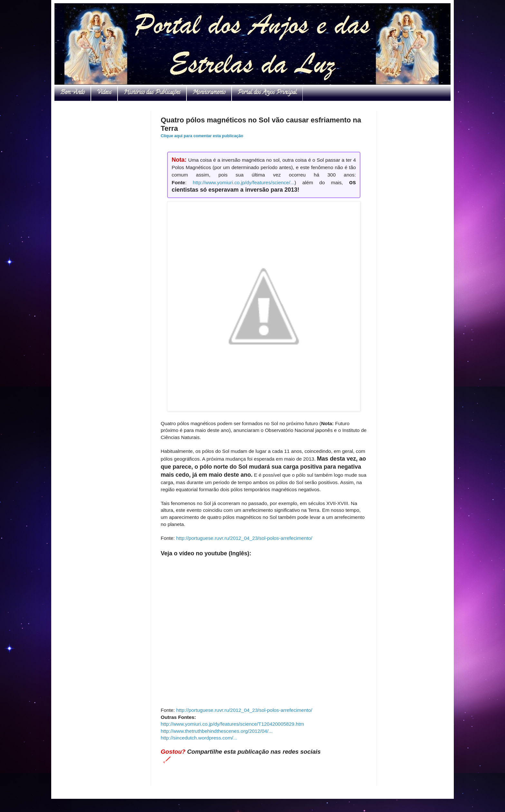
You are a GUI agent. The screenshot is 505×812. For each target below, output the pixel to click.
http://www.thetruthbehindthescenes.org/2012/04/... (217, 731)
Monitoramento (209, 93)
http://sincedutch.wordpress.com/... (199, 738)
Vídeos (104, 93)
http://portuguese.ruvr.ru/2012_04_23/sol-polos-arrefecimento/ (244, 538)
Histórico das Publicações (152, 93)
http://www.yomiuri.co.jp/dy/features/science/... (244, 182)
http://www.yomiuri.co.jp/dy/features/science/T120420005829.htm (232, 724)
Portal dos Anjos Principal (267, 93)
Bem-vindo (72, 93)
